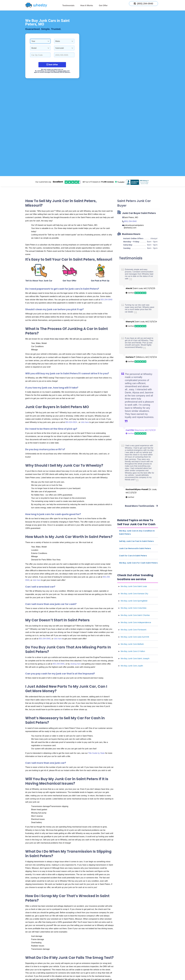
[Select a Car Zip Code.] (40, 55)
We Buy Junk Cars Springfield (134, 601)
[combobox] (40, 41)
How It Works (87, 5)
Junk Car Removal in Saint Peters (135, 548)
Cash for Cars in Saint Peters (133, 556)
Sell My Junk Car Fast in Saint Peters (136, 541)
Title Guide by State (97, 753)
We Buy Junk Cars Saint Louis (134, 586)
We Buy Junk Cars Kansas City (134, 594)
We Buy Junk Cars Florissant (133, 630)
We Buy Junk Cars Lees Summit (135, 637)
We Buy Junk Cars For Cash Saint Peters (138, 563)
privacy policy (62, 71)
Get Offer (103, 5)
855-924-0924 (71, 422)
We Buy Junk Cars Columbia (133, 608)
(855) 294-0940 (130, 221)
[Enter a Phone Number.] (64, 55)
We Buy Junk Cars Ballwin (132, 644)
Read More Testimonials (141, 506)
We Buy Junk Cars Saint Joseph (135, 659)
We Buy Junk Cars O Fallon (133, 651)
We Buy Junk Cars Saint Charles (135, 615)
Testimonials (68, 5)
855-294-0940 (107, 300)
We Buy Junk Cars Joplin (132, 666)
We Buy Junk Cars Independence (136, 622)
